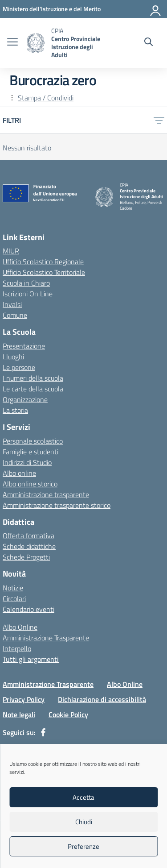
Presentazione (24, 346)
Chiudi (84, 822)
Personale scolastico (33, 441)
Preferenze (83, 846)
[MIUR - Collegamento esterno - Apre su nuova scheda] (52, 9)
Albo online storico (30, 484)
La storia (15, 410)
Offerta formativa (29, 536)
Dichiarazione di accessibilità (102, 699)
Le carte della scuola (33, 389)
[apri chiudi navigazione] (12, 43)
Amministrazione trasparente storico (57, 505)
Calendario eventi (29, 609)
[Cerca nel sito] (149, 43)
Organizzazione (25, 399)
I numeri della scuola (33, 378)
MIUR (11, 251)
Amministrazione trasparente (46, 494)
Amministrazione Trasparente (46, 638)
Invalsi (12, 304)
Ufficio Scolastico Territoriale (44, 272)
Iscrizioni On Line (28, 294)
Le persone (19, 367)
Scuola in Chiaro (26, 283)
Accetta (83, 797)
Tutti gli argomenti (31, 659)
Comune (15, 315)
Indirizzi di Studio (27, 462)
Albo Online (20, 627)
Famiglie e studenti (31, 452)
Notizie (13, 588)
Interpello (17, 648)
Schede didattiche (29, 546)
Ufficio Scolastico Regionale (43, 262)
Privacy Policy (24, 699)
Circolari (14, 598)
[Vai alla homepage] (36, 43)
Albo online (19, 473)
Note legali (19, 714)
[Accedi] (156, 9)
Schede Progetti (26, 557)
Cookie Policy (68, 714)
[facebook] (43, 732)
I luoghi (13, 357)
